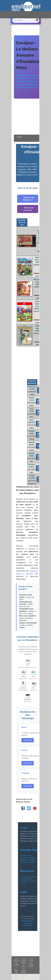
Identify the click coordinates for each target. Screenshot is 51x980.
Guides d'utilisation (27, 879)
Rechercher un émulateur (29, 881)
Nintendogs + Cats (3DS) (38, 282)
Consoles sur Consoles (24, 968)
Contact (25, 27)
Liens (15, 29)
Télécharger (28, 740)
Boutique (22, 29)
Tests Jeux (16, 961)
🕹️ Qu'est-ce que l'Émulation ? (28, 199)
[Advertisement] (28, 115)
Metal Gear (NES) (37, 328)
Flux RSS (31, 966)
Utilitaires (24, 972)
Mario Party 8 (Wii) (37, 260)
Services (16, 977)
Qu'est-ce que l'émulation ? (29, 877)
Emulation (17, 27)
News (22, 25)
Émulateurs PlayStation (28, 858)
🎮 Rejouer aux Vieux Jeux (28, 209)
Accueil (16, 25)
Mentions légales (27, 921)
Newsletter (31, 965)
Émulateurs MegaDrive (28, 862)
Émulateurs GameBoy (28, 860)
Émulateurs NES (26, 855)
